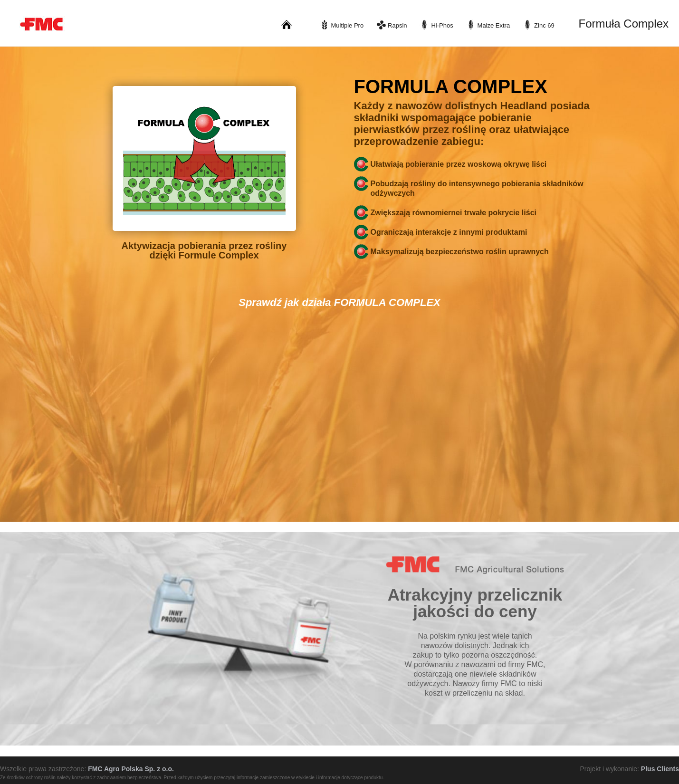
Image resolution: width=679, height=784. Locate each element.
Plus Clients (660, 769)
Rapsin (397, 25)
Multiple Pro (348, 25)
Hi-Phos (442, 25)
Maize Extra (494, 25)
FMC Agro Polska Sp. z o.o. (131, 769)
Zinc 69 (544, 25)
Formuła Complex (624, 24)
